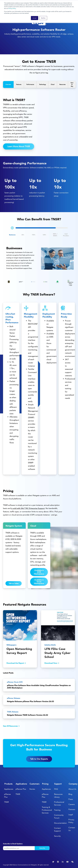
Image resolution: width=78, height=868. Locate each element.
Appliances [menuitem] (9, 789)
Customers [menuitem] (34, 784)
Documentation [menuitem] (60, 823)
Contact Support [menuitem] (57, 829)
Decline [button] (43, 18)
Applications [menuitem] (21, 784)
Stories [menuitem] (32, 789)
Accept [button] (35, 18)
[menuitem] (53, 862)
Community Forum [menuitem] (59, 816)
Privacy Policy (12, 8)
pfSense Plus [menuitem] (7, 796)
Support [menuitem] (58, 784)
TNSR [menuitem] (6, 802)
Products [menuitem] (8, 784)
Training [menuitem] (57, 810)
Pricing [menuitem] (45, 784)
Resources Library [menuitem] (58, 796)
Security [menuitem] (57, 836)
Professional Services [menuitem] (59, 803)
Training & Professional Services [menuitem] (47, 810)
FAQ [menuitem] (56, 789)
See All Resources (10, 726)
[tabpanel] (39, 259)
